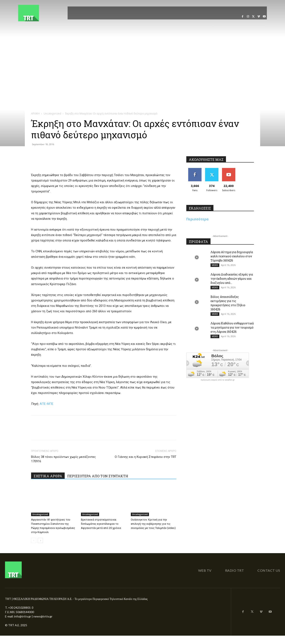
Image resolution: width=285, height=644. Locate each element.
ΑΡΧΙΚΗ (35, 114)
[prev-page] (34, 540)
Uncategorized (52, 114)
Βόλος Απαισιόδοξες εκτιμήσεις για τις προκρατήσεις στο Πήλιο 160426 (228, 303)
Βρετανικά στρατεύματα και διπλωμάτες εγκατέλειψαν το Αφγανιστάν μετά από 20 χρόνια (101, 524)
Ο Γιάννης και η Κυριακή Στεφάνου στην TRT (146, 457)
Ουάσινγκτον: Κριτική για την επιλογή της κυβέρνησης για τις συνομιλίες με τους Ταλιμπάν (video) (153, 524)
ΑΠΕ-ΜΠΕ (47, 404)
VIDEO (215, 265)
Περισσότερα (197, 219)
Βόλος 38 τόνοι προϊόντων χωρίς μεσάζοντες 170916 (63, 459)
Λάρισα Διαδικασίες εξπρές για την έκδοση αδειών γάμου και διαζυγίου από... (232, 279)
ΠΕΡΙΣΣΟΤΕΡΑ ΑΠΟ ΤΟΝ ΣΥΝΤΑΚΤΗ (98, 476)
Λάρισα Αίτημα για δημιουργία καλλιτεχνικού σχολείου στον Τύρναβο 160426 (232, 256)
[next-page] (40, 540)
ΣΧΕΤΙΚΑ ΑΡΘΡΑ (48, 476)
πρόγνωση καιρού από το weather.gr (218, 380)
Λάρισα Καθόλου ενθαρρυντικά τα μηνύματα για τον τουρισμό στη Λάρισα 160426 (232, 327)
